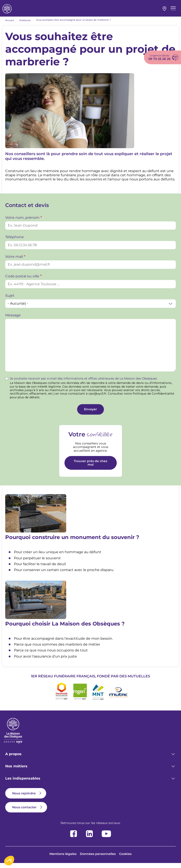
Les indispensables (23, 783)
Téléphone (14, 242)
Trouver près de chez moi (90, 467)
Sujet (10, 300)
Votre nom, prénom (22, 222)
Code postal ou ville (22, 281)
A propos (13, 759)
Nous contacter (24, 812)
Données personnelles (98, 859)
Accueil (10, 25)
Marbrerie (25, 25)
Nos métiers (16, 771)
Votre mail (14, 261)
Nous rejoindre (24, 798)
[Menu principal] (173, 11)
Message (13, 320)
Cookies (125, 859)
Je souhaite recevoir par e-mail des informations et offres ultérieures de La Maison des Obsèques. (84, 383)
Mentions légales (63, 859)
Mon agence (164, 11)
